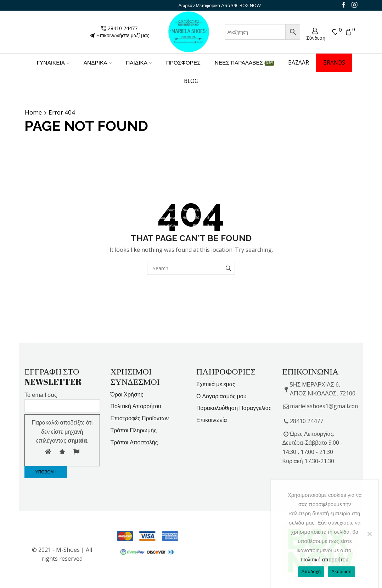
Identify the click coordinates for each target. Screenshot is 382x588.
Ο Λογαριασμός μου (221, 396)
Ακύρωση (341, 572)
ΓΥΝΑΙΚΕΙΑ (53, 63)
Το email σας (62, 400)
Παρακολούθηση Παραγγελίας (234, 408)
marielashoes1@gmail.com (325, 406)
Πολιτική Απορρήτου (136, 406)
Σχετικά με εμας (216, 384)
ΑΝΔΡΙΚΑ (98, 63)
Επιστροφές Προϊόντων (140, 418)
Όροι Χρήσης (127, 394)
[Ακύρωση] (369, 534)
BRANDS (334, 63)
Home (33, 112)
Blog (191, 81)
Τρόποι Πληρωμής (134, 430)
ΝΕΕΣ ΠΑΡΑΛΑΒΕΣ (245, 63)
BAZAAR (299, 63)
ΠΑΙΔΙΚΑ (139, 63)
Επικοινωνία (212, 420)
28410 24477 (307, 421)
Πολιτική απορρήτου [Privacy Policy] (325, 559)
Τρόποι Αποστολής (134, 442)
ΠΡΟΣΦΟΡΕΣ (183, 63)
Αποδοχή (311, 572)
